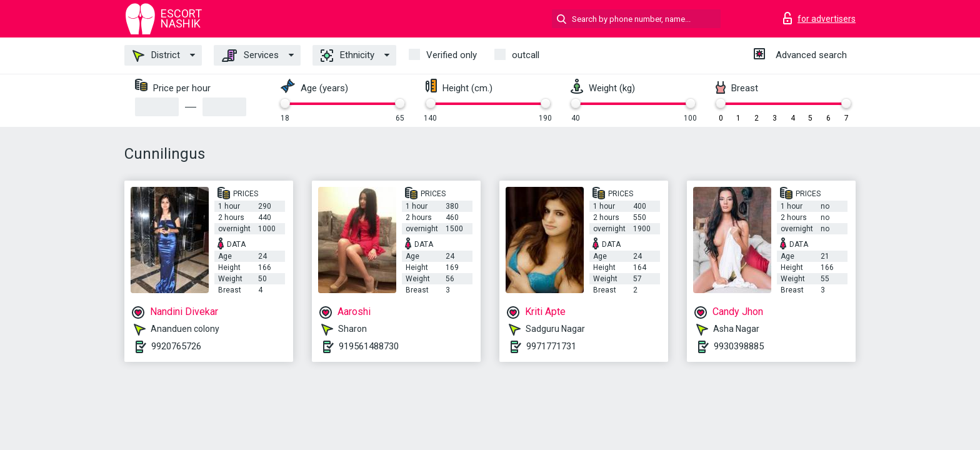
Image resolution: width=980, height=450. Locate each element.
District (156, 56)
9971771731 (551, 346)
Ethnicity (347, 56)
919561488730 (369, 346)
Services (250, 56)
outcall (526, 55)
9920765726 (176, 346)
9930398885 (739, 346)
